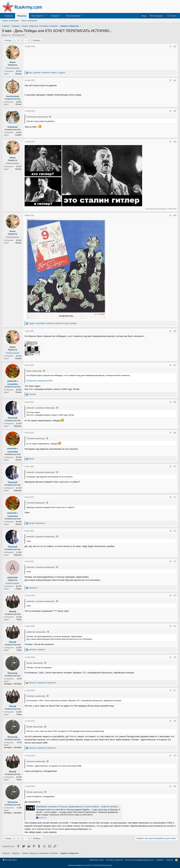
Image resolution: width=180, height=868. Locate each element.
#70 (175, 467)
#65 (175, 215)
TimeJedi (13, 418)
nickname (12, 127)
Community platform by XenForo (90, 865)
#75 (175, 626)
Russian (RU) (10, 860)
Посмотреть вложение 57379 (40, 381)
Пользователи (73, 16)
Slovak (13, 611)
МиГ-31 (7, 35)
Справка (160, 860)
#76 (175, 657)
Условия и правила (114, 860)
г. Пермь (18, 589)
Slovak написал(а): (35, 663)
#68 (175, 402)
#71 (175, 497)
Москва (18, 74)
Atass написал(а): (34, 371)
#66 (175, 331)
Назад (8, 40)
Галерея (55, 16)
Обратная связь (96, 860)
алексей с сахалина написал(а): (41, 408)
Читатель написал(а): (36, 696)
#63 (175, 111)
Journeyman (12, 96)
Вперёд (36, 40)
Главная (9, 16)
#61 (175, 46)
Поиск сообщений (29, 21)
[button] (46, 16)
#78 (175, 721)
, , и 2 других (47, 73)
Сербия (18, 135)
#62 (175, 80)
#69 (175, 433)
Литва (19, 619)
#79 (175, 756)
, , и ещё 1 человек (53, 323)
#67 (175, 365)
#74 (175, 596)
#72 (175, 531)
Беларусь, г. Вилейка (13, 684)
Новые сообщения (10, 21)
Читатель (13, 673)
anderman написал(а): (36, 632)
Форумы (22, 16)
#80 (175, 786)
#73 (175, 561)
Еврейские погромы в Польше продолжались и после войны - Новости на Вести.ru (79, 806)
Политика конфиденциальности (139, 860)
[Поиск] (172, 16)
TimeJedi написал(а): (36, 438)
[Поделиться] (170, 47)
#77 (175, 690)
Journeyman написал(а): (37, 117)
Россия (18, 104)
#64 (175, 142)
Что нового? (37, 16)
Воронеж (18, 426)
